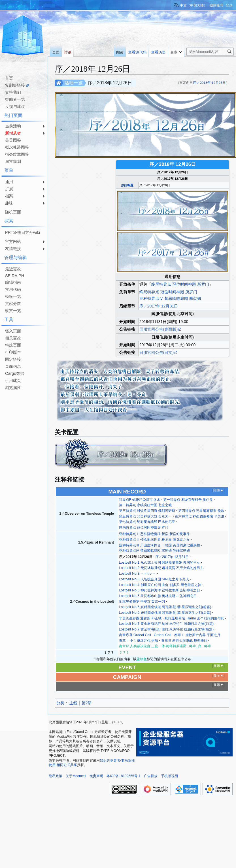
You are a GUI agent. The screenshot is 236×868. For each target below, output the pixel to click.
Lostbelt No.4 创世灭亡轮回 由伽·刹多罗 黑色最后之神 (160, 585)
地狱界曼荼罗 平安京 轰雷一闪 (142, 602)
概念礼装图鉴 (17, 147)
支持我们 (13, 92)
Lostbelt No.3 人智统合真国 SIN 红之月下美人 (154, 579)
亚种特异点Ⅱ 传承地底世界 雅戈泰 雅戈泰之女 (154, 540)
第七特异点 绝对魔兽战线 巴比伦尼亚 (147, 522)
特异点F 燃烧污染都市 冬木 (140, 500)
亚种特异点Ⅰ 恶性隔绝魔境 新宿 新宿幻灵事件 (154, 534)
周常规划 (13, 161)
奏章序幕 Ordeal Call (135, 635)
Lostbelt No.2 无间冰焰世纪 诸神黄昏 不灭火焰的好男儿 (161, 568)
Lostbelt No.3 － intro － (138, 574)
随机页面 (13, 212)
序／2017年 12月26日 (136, 557)
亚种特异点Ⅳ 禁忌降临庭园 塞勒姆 (170, 298)
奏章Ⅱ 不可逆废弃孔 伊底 (139, 640)
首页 (9, 78)
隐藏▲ (218, 490)
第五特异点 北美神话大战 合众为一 (145, 516)
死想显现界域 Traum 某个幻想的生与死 (194, 618)
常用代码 (13, 289)
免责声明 (96, 776)
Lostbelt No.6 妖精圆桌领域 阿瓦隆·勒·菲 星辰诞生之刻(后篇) (165, 613)
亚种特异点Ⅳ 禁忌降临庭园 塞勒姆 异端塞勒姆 (154, 551)
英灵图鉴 (13, 140)
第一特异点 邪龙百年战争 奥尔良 (188, 500)
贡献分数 (13, 303)
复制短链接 (15, 85)
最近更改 (13, 269)
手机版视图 (169, 776)
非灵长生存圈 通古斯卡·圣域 (140, 618)
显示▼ (218, 666)
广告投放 (151, 776)
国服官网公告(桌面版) (159, 329)
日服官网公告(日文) (157, 352)
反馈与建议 (15, 106)
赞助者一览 (15, 99)
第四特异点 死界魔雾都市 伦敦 (201, 511)
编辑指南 (13, 282)
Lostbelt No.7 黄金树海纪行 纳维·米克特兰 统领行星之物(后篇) (166, 629)
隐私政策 (56, 776)
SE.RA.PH (15, 276)
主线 (73, 703)
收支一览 (13, 311)
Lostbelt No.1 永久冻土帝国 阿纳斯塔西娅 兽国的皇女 (160, 563)
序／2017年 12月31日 (159, 306)
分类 (60, 703)
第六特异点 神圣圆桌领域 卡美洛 (200, 516)
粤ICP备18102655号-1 (124, 776)
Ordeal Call (163, 635)
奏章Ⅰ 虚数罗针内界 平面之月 (197, 635)
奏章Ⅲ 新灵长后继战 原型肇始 (184, 640)
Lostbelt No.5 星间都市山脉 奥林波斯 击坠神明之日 (158, 596)
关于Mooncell (76, 776)
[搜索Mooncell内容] (210, 52)
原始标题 (127, 185)
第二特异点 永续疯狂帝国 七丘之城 (145, 505)
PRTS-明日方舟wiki (23, 232)
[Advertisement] (23, 476)
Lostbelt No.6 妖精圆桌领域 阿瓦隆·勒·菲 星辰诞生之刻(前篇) (165, 607)
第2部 (87, 703)
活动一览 (74, 83)
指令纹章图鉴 (17, 154)
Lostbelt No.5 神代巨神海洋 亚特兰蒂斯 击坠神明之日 (160, 590)
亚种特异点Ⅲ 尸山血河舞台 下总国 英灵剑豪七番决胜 (160, 545)
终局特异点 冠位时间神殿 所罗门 (180, 284)
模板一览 (13, 296)
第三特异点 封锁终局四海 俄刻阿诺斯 (147, 511)
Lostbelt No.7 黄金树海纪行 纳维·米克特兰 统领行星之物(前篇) (166, 624)
